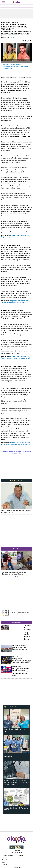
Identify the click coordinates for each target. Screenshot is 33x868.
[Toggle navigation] (3, 2)
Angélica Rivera (7, 69)
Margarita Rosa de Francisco (20, 67)
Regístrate (17, 850)
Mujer (4, 862)
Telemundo (6, 65)
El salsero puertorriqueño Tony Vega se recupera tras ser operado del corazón (16, 236)
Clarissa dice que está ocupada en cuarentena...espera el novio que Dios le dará (16, 444)
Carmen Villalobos (16, 65)
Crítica (4, 858)
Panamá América (7, 856)
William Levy (6, 67)
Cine (20, 858)
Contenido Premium (16, 481)
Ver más (25, 707)
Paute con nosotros (17, 852)
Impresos (21, 856)
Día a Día (5, 860)
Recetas (4, 864)
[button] (4, 564)
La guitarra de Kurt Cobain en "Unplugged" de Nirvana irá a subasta (15, 302)
